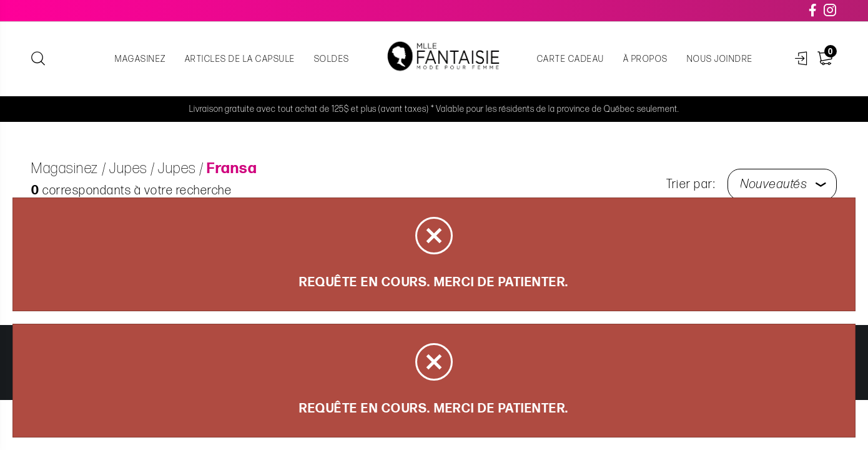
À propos (646, 59)
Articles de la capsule (240, 59)
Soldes (332, 59)
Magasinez (141, 59)
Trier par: (691, 184)
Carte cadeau (571, 59)
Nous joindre (720, 59)
